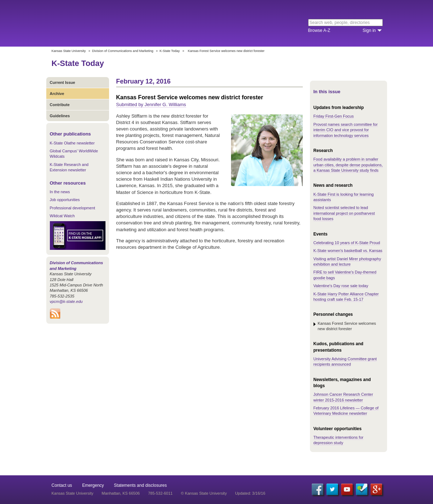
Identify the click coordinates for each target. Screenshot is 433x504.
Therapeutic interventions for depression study (338, 440)
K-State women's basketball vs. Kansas (348, 251)
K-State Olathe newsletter (72, 143)
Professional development (73, 208)
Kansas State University (110, 23)
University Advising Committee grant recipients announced (345, 362)
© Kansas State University (204, 493)
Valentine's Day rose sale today (341, 286)
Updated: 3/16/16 (250, 493)
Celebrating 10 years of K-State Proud (347, 243)
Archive (57, 94)
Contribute (60, 105)
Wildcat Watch (62, 216)
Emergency (93, 485)
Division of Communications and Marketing (123, 51)
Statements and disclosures (140, 485)
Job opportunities (65, 200)
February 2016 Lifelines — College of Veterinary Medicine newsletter (346, 411)
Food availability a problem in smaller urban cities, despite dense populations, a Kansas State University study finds (348, 165)
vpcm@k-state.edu (66, 301)
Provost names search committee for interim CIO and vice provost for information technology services (346, 130)
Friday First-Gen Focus (334, 116)
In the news (60, 192)
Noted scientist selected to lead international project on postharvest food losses (344, 213)
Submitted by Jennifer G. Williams (151, 104)
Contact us (62, 485)
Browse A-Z (319, 30)
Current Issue (63, 82)
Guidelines (60, 116)
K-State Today (170, 51)
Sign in (369, 30)
